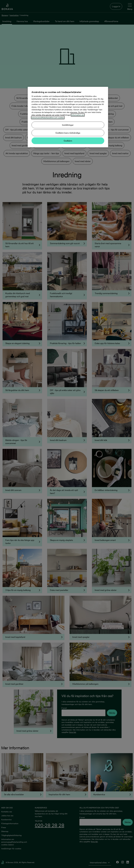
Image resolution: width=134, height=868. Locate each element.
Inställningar (68, 125)
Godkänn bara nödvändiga (68, 133)
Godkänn (68, 141)
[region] (68, 117)
